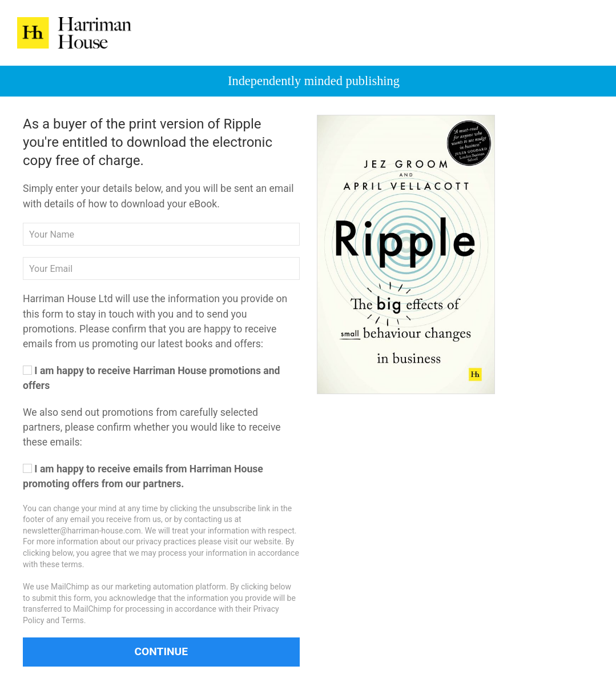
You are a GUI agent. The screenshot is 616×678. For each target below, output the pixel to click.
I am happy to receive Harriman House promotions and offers (151, 378)
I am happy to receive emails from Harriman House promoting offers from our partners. (143, 476)
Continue (161, 651)
